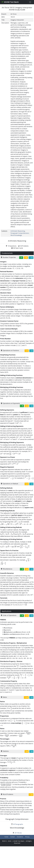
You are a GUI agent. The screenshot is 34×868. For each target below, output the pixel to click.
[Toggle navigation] (30, 2)
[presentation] (5, 278)
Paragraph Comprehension (20, 233)
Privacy (27, 837)
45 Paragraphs (18, 824)
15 (26, 697)
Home (6, 837)
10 (31, 258)
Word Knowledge (16, 235)
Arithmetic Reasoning (18, 231)
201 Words (18, 833)
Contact (13, 837)
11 (31, 795)
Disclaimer (20, 837)
